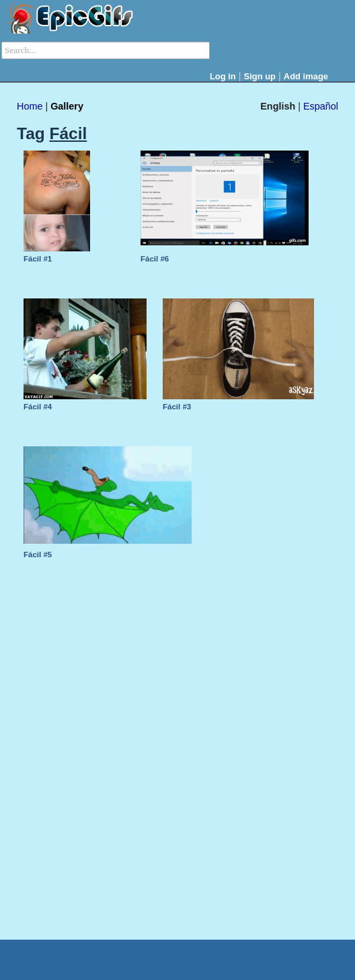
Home (30, 106)
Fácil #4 (38, 407)
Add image (306, 76)
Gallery (67, 106)
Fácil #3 (177, 407)
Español (321, 106)
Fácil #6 (155, 259)
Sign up (260, 76)
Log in (223, 76)
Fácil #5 (38, 555)
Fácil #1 (38, 259)
